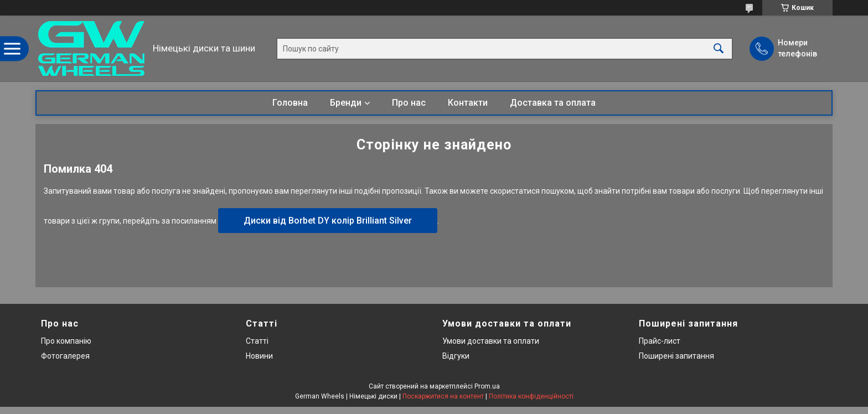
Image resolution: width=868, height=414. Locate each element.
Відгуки (456, 356)
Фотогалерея (65, 356)
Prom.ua (487, 386)
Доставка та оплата (553, 103)
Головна (290, 103)
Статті (257, 341)
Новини (259, 356)
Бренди (346, 103)
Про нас (409, 103)
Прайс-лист (660, 341)
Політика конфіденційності (531, 396)
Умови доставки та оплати (491, 341)
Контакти (468, 103)
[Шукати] (719, 48)
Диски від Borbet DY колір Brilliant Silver (328, 221)
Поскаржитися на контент (443, 396)
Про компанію (66, 341)
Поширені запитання (676, 356)
